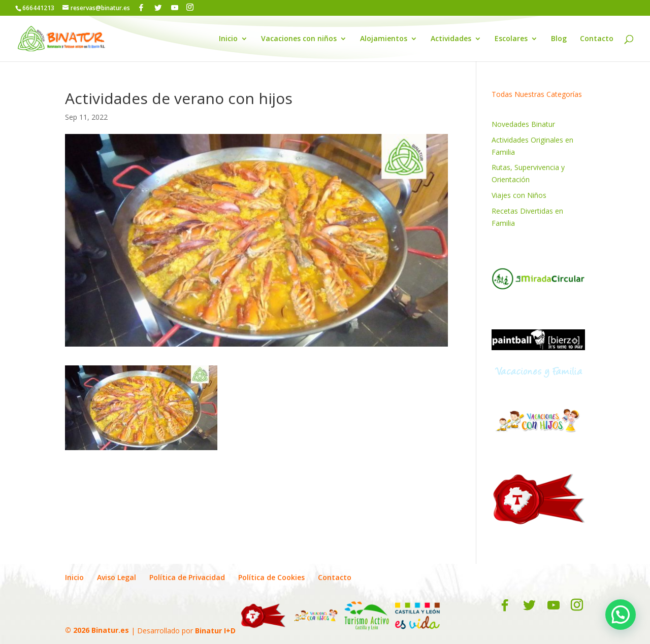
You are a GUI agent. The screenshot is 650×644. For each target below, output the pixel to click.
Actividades (451, 39)
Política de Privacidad (187, 577)
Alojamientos (384, 39)
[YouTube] (175, 8)
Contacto (597, 39)
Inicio (228, 39)
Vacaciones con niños (299, 39)
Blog (559, 39)
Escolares (511, 39)
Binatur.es (110, 630)
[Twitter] (158, 8)
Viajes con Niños (519, 195)
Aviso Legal (117, 577)
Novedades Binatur (523, 124)
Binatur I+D (215, 630)
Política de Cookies (271, 577)
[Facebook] (141, 8)
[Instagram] (190, 7)
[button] (621, 615)
